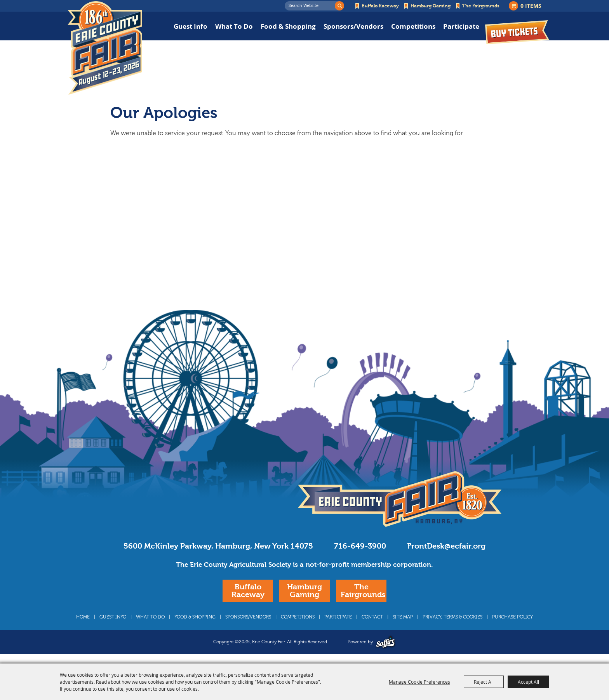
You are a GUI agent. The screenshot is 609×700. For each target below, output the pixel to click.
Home (83, 617)
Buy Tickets (517, 32)
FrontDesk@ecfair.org (446, 546)
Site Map (403, 617)
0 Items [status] (531, 6)
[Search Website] (312, 6)
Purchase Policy (512, 617)
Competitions (413, 26)
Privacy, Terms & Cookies (452, 617)
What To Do (234, 26)
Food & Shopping (288, 26)
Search (339, 6)
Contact (372, 617)
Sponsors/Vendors (353, 26)
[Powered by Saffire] (385, 642)
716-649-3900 (360, 546)
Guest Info (191, 26)
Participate (461, 26)
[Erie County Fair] (105, 48)
